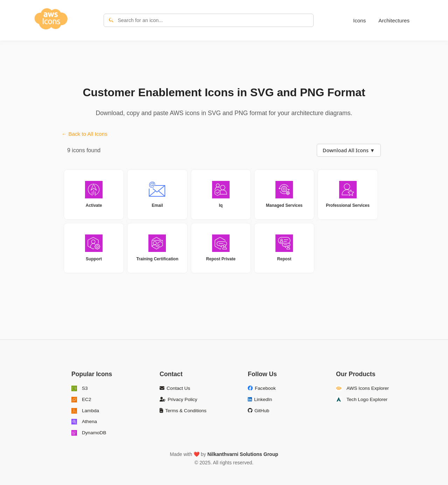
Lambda (85, 411)
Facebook (262, 388)
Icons (359, 20)
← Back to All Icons (85, 134)
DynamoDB (89, 433)
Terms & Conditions (183, 411)
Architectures (394, 20)
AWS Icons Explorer (362, 388)
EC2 (81, 400)
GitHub (258, 411)
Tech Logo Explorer (362, 400)
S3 (80, 388)
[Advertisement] (224, 62)
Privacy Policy (178, 399)
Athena (84, 422)
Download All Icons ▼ (349, 150)
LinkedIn (260, 399)
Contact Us (175, 388)
